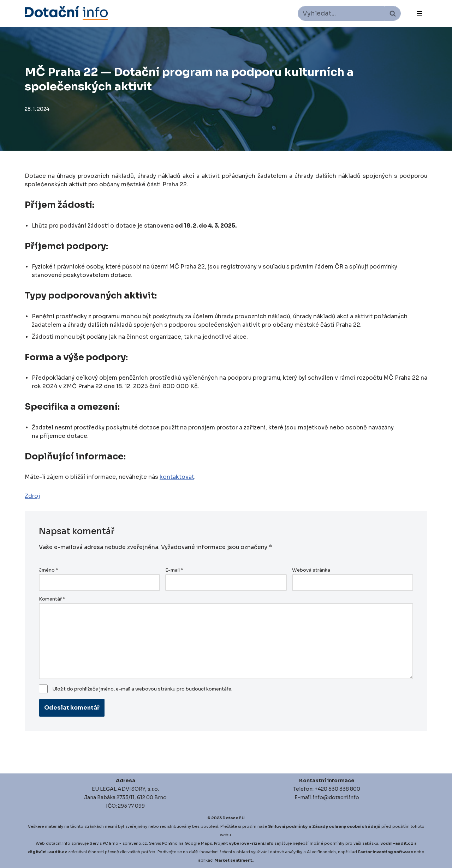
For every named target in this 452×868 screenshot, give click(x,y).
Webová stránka (311, 570)
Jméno (49, 570)
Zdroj (32, 496)
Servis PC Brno (104, 843)
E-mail (174, 570)
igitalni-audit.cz (49, 852)
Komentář (52, 599)
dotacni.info (58, 843)
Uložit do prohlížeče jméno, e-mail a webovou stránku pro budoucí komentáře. (142, 689)
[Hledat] (341, 13)
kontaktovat (177, 477)
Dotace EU (234, 818)
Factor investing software (386, 852)
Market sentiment (233, 860)
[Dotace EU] (66, 13)
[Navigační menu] (419, 13)
